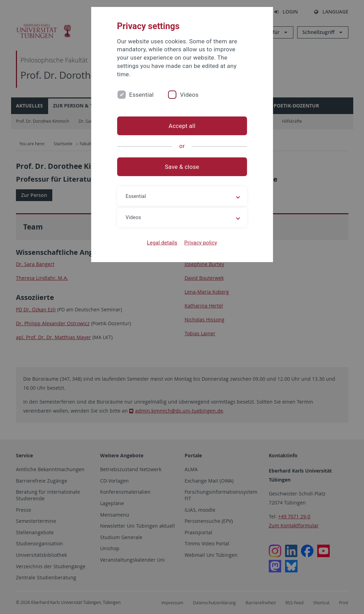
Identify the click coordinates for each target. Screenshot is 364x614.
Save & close (182, 167)
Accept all (182, 126)
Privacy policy (201, 243)
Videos (189, 95)
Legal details (162, 243)
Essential (141, 95)
